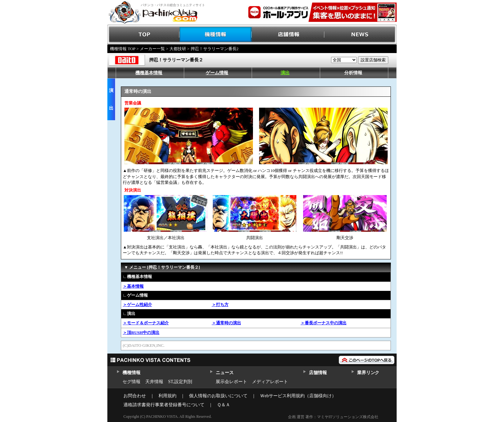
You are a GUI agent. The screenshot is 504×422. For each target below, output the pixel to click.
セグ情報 (131, 382)
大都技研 (178, 49)
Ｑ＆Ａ (224, 405)
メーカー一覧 (152, 49)
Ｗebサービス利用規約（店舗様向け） (298, 396)
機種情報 (216, 35)
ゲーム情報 (217, 73)
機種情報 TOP (123, 49)
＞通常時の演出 (226, 323)
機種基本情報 (149, 73)
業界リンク (368, 373)
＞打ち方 (220, 305)
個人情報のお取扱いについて (218, 396)
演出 (285, 73)
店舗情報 (288, 35)
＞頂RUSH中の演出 (141, 332)
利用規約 (167, 396)
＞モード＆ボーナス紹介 (146, 323)
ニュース (225, 373)
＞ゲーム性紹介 (137, 305)
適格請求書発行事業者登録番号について (164, 405)
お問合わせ (135, 396)
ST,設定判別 (180, 382)
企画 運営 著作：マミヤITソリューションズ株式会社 (333, 417)
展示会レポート (231, 382)
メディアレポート (270, 382)
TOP (144, 35)
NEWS (360, 35)
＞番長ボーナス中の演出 (324, 323)
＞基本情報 (133, 286)
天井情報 (154, 382)
